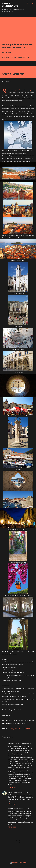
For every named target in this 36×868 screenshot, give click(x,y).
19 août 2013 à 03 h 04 (22, 809)
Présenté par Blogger (18, 863)
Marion (10, 809)
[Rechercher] (28, 3)
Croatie (11, 729)
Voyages (17, 729)
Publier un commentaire (20, 57)
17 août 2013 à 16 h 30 (21, 792)
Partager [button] (6, 57)
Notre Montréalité (10, 5)
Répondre (12, 788)
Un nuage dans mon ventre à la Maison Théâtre (17, 46)
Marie (10, 792)
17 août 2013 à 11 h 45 (23, 744)
